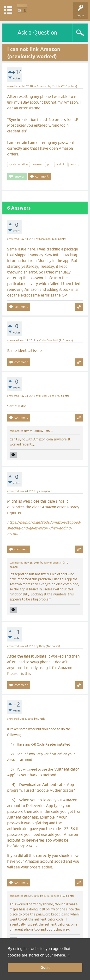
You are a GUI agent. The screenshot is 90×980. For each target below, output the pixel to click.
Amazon (42, 86)
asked (11, 86)
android (61, 164)
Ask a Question (37, 33)
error (73, 164)
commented (16, 431)
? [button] (69, 955)
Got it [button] (45, 968)
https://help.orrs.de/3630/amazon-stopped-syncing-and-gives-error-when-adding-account (44, 528)
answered (13, 239)
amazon (37, 164)
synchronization (18, 164)
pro (49, 164)
